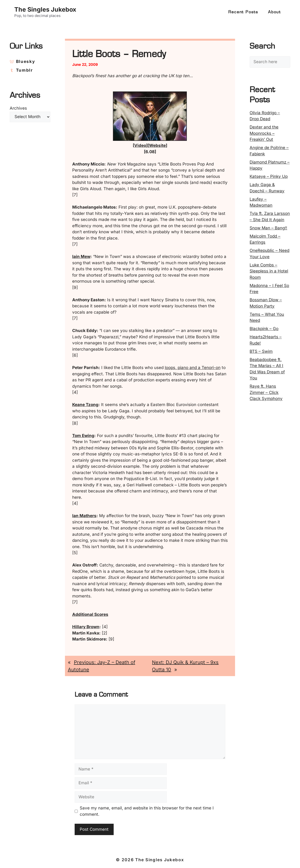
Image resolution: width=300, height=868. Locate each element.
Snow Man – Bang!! (268, 228)
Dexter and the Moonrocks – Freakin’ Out (264, 133)
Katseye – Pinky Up (269, 176)
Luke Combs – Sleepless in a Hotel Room (269, 271)
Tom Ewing (83, 436)
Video (140, 145)
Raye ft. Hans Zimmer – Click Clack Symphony (266, 392)
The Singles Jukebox (45, 9)
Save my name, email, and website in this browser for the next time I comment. (147, 811)
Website (157, 145)
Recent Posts (243, 12)
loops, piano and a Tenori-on (193, 368)
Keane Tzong (85, 405)
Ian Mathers (84, 516)
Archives (18, 108)
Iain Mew (81, 257)
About (274, 12)
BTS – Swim (261, 351)
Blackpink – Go (264, 329)
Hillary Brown (86, 627)
